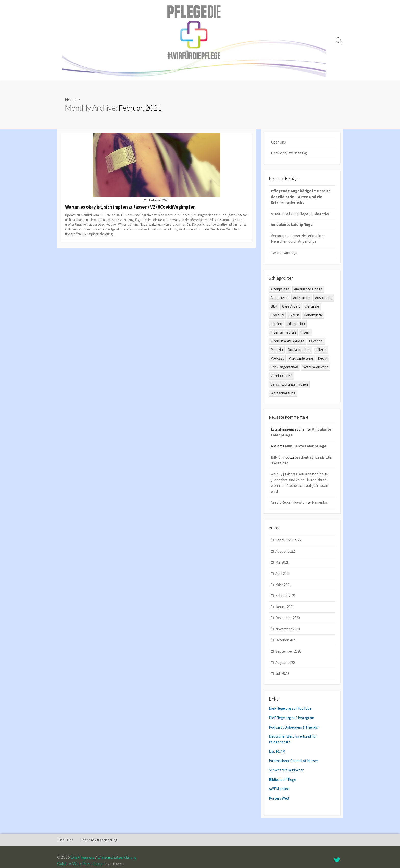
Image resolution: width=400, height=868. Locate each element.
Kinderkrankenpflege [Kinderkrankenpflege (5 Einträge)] (287, 342)
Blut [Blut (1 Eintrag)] (274, 307)
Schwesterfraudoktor (286, 770)
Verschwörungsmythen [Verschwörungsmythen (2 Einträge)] (289, 385)
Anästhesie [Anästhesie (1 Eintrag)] (280, 298)
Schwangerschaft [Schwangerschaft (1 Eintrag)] (284, 368)
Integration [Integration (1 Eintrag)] (296, 324)
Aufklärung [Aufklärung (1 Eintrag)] (302, 298)
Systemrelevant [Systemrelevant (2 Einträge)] (315, 368)
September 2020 (288, 652)
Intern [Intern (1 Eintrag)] (305, 333)
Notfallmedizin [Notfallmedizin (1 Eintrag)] (299, 350)
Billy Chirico (280, 458)
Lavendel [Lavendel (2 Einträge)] (316, 342)
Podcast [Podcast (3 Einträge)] (277, 359)
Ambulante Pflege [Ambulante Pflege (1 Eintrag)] (308, 290)
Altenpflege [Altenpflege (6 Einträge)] (280, 290)
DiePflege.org (83, 858)
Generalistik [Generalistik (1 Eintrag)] (313, 316)
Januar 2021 (285, 608)
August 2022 (285, 552)
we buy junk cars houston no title (297, 475)
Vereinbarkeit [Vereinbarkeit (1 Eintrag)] (281, 376)
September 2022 (288, 541)
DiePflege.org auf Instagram (291, 718)
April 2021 (283, 574)
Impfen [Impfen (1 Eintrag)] (276, 324)
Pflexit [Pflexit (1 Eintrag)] (321, 350)
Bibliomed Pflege (283, 779)
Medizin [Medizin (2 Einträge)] (277, 350)
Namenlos (320, 503)
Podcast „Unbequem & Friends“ (294, 728)
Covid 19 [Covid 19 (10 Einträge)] (277, 316)
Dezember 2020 (287, 619)
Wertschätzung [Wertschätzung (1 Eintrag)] (283, 394)
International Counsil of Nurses (294, 761)
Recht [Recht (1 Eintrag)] (323, 359)
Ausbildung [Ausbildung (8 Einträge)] (324, 298)
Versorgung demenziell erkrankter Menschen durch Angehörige (298, 239)
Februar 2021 (285, 597)
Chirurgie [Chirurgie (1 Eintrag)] (312, 307)
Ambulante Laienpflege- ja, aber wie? (300, 214)
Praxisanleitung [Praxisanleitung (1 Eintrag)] (301, 359)
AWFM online (279, 788)
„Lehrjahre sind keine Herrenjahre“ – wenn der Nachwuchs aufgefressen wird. (300, 486)
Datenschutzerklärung (289, 154)
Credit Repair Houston (289, 503)
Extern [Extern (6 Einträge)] (294, 316)
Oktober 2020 (286, 641)
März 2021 (283, 585)
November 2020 (287, 630)
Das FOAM (277, 752)
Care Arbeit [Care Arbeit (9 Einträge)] (291, 307)
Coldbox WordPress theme (81, 864)
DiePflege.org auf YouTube (290, 709)
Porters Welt (279, 798)
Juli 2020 (282, 674)
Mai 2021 (282, 563)
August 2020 (285, 663)
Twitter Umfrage (284, 253)
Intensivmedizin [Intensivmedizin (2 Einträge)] (283, 333)
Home (70, 100)
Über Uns (278, 143)
